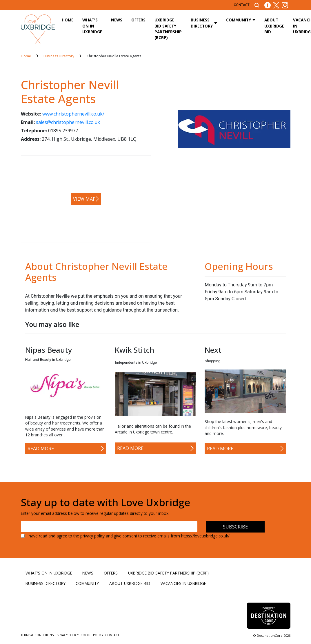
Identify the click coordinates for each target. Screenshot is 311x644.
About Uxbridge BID (274, 26)
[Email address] (109, 526)
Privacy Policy (68, 635)
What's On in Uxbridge (92, 26)
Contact (242, 5)
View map (84, 199)
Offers (138, 20)
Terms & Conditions (38, 635)
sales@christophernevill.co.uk (68, 122)
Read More (41, 449)
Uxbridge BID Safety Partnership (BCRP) (168, 29)
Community (239, 20)
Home (68, 20)
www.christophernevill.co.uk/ (73, 114)
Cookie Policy (92, 635)
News (117, 20)
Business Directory (202, 23)
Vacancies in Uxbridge (183, 583)
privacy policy (92, 536)
